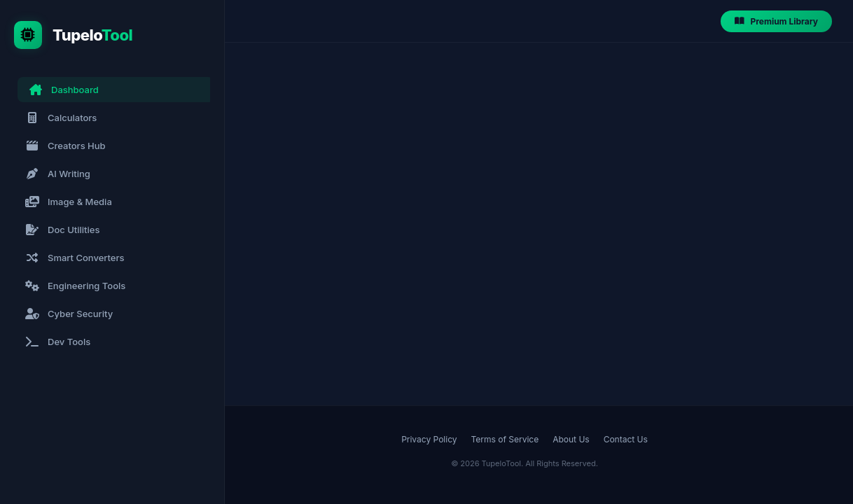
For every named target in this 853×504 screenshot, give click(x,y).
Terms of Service (505, 439)
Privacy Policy (429, 439)
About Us (571, 439)
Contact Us (626, 439)
